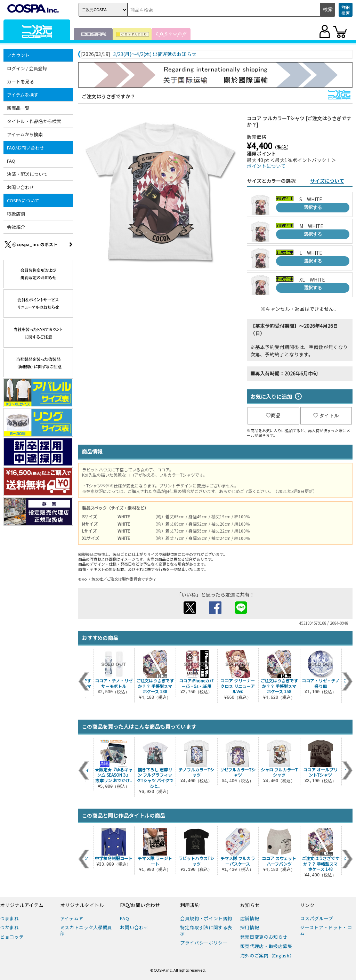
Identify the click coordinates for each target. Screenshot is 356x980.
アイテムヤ (72, 918)
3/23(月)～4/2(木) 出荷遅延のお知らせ (155, 54)
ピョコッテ (12, 937)
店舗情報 (250, 918)
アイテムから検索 (25, 134)
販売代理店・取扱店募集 (266, 946)
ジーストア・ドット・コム (326, 930)
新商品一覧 (18, 108)
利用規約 (190, 905)
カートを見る (21, 82)
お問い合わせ (21, 187)
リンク (307, 905)
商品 (273, 415)
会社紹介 (16, 227)
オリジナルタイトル (82, 905)
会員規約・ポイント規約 (206, 918)
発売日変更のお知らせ (264, 937)
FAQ (11, 161)
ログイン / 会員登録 (27, 68)
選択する (313, 207)
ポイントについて (266, 166)
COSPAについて (23, 200)
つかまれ (10, 927)
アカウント (18, 55)
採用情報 (250, 927)
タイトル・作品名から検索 (34, 121)
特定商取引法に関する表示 (206, 930)
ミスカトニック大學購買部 (86, 930)
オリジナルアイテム (22, 905)
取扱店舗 (16, 214)
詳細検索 (346, 10)
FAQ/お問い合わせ (26, 148)
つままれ (10, 918)
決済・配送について (27, 174)
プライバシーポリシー (204, 943)
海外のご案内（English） (267, 955)
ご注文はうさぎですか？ (108, 96)
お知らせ (250, 905)
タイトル (326, 415)
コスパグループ (317, 918)
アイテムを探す (23, 95)
